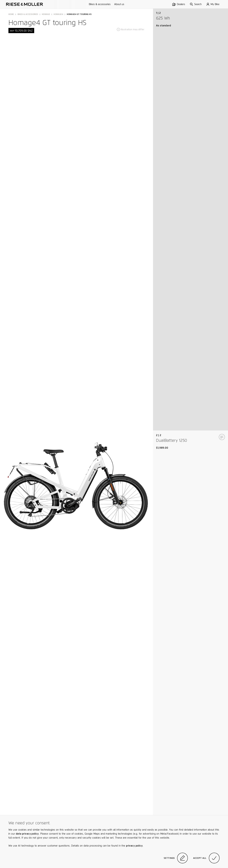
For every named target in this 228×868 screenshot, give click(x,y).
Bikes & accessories (100, 4)
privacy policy (134, 846)
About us (119, 4)
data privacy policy (27, 834)
